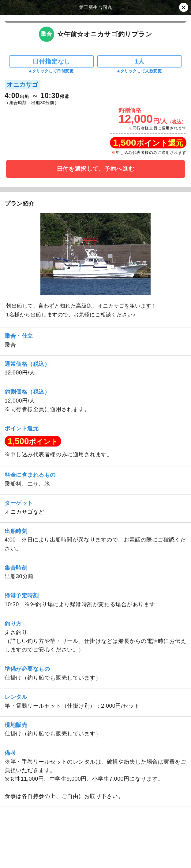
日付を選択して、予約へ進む (95, 169)
